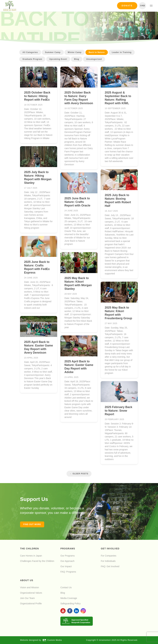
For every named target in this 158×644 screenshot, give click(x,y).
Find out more (32, 524)
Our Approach (67, 561)
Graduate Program (32, 59)
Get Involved (110, 549)
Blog (77, 59)
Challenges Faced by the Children (37, 561)
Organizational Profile (31, 603)
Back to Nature (97, 52)
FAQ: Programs (68, 572)
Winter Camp (75, 52)
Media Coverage (69, 598)
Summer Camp (53, 52)
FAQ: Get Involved (110, 566)
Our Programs (68, 556)
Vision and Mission (29, 587)
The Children (29, 549)
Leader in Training (122, 52)
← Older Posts (79, 474)
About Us (27, 580)
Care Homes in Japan (31, 556)
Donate (127, 6)
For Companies (109, 556)
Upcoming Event (58, 59)
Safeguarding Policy (71, 603)
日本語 (142, 6)
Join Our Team (27, 598)
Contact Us (66, 587)
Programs (68, 549)
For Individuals (108, 561)
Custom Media (52, 640)
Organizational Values (31, 593)
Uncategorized (94, 59)
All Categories (30, 52)
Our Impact (66, 566)
